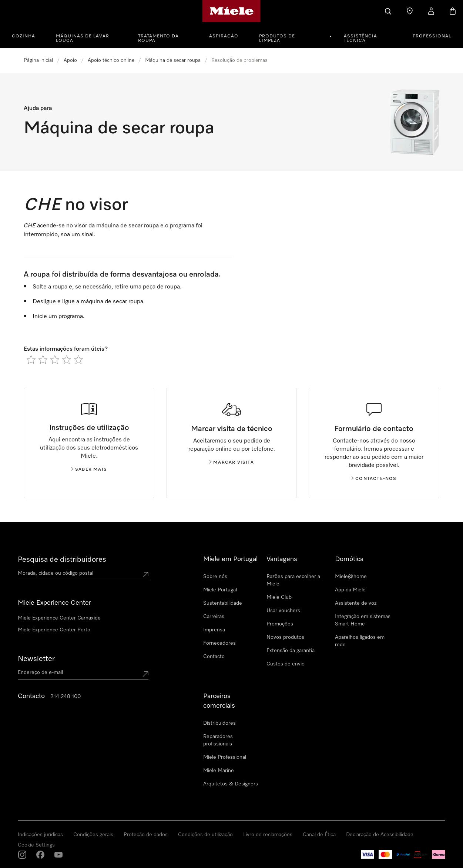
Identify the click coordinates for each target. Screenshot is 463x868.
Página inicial (38, 60)
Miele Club (279, 597)
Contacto (214, 657)
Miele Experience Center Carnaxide (59, 618)
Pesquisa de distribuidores (62, 560)
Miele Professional (225, 757)
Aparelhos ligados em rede (360, 641)
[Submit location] (145, 575)
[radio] (31, 360)
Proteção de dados (146, 835)
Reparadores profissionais (218, 740)
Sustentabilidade (223, 603)
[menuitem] (28, 35)
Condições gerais (93, 835)
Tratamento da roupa (158, 39)
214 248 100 (66, 697)
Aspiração (224, 36)
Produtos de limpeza (277, 39)
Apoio (70, 60)
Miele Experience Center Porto (54, 630)
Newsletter (36, 659)
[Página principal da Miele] (231, 11)
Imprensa (214, 630)
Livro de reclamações (268, 835)
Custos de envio (286, 664)
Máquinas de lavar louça (83, 39)
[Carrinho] (453, 11)
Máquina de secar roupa (173, 60)
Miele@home (351, 577)
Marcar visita (231, 463)
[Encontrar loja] (410, 11)
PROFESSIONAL (432, 36)
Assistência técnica (360, 39)
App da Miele (350, 590)
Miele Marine (219, 771)
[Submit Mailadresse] (145, 674)
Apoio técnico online (111, 60)
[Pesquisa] (388, 11)
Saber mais (89, 470)
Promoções (280, 624)
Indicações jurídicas (40, 835)
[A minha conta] (431, 11)
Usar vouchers (283, 611)
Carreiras (214, 617)
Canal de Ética (319, 835)
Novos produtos (285, 637)
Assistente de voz (356, 603)
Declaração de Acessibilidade (380, 835)
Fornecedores (219, 643)
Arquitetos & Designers (231, 784)
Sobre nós (215, 577)
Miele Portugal (220, 590)
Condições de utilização (205, 835)
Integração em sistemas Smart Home (363, 620)
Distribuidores (219, 723)
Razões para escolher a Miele (293, 580)
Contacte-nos (374, 479)
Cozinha (24, 36)
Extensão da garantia (291, 651)
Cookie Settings (36, 845)
